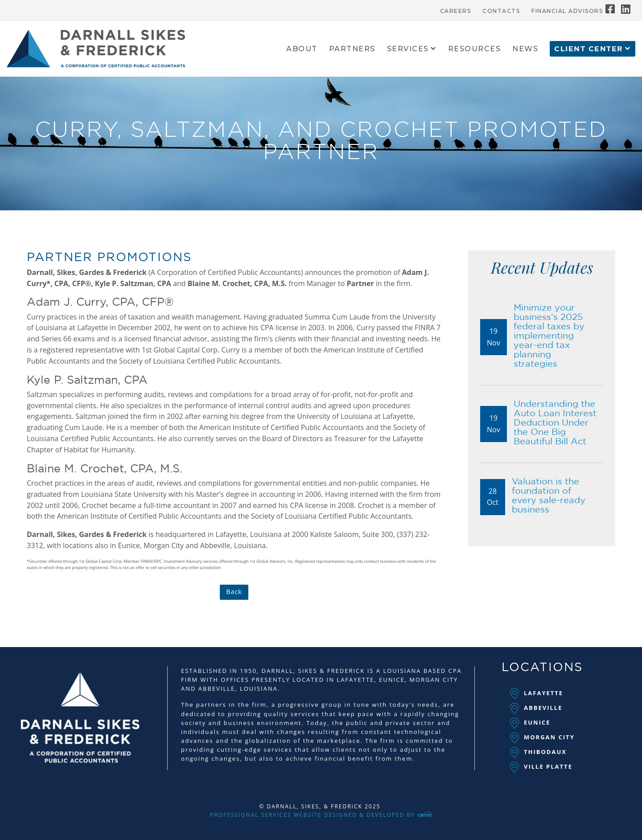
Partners (352, 49)
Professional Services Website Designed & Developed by (321, 815)
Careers (456, 11)
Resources (475, 49)
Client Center (589, 49)
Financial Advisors (567, 11)
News (525, 49)
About (302, 49)
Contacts (501, 11)
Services (408, 49)
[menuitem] (456, 9)
